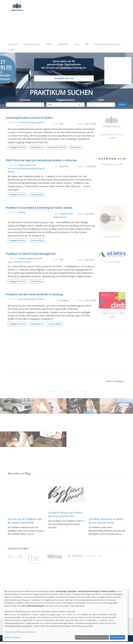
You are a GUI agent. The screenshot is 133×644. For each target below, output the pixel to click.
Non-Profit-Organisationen (32, 122)
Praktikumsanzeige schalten (107, 44)
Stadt (101, 100)
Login (11, 50)
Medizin (22, 212)
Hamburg (64, 300)
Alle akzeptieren (117, 637)
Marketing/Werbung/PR (33, 168)
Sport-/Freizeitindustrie (19, 262)
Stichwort (25, 100)
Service (49, 44)
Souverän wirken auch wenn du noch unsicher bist (65, 514)
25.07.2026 (91, 300)
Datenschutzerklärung (14, 632)
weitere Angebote (115, 381)
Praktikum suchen (32, 44)
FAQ (87, 44)
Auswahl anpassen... (13, 637)
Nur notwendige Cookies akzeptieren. (92, 637)
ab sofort (90, 214)
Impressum (31, 632)
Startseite (13, 44)
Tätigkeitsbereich (65, 100)
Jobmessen (63, 44)
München (64, 166)
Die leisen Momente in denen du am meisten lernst (106, 521)
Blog (77, 44)
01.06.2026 (91, 166)
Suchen (122, 105)
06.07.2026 (91, 124)
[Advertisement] (76, 21)
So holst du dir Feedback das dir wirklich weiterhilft (25, 521)
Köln (62, 124)
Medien (11, 172)
